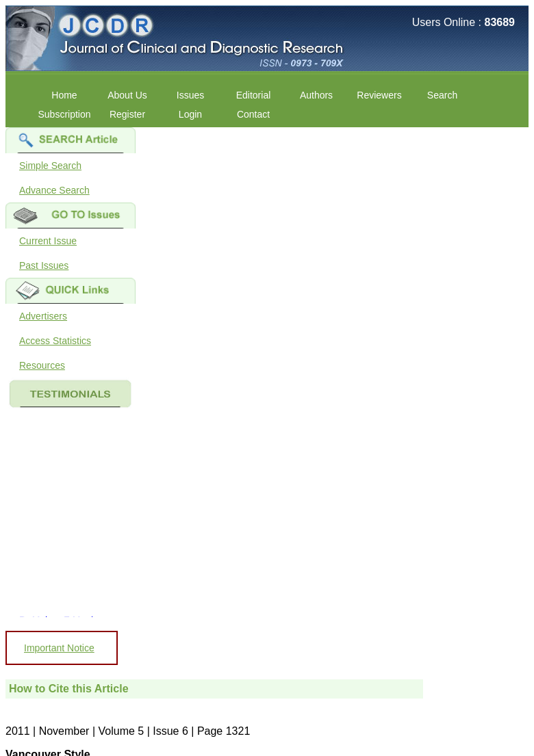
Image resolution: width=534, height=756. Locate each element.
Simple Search (50, 166)
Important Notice (59, 648)
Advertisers (43, 316)
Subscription (64, 114)
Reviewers (379, 95)
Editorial (254, 95)
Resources (42, 365)
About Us (127, 95)
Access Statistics (55, 341)
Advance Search (54, 190)
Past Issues (44, 265)
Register (127, 114)
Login (190, 114)
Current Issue (48, 241)
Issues (190, 95)
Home (64, 95)
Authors (316, 95)
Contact (253, 114)
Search (442, 95)
